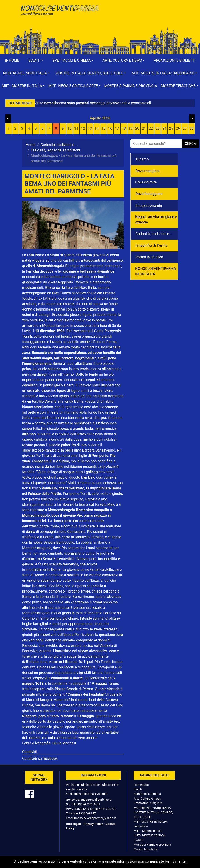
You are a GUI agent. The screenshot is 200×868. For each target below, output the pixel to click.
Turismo (142, 159)
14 (97, 128)
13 (90, 128)
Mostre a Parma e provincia (131, 86)
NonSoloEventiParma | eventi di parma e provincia (59, 13)
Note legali (73, 824)
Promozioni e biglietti (175, 60)
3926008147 (87, 813)
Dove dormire (146, 182)
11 (76, 128)
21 (144, 128)
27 (185, 128)
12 (83, 128)
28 (191, 128)
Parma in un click (149, 257)
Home (12, 60)
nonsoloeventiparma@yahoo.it (87, 794)
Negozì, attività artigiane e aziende (156, 220)
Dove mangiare (148, 171)
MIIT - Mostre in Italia (148, 831)
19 (130, 128)
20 (137, 128)
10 (70, 128)
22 (151, 128)
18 (124, 128)
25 (171, 128)
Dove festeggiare (149, 194)
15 (103, 128)
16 (110, 128)
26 (178, 128)
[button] (36, 61)
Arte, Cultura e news (147, 798)
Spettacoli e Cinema (147, 794)
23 (158, 128)
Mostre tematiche (146, 849)
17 (117, 128)
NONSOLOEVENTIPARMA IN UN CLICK (156, 271)
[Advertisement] (141, 18)
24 (164, 128)
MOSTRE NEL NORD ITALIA (152, 808)
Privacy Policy (93, 824)
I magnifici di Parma (151, 245)
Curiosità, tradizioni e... (154, 234)
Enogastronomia (149, 206)
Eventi (138, 789)
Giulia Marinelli (64, 743)
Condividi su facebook (40, 759)
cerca (190, 144)
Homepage (141, 785)
